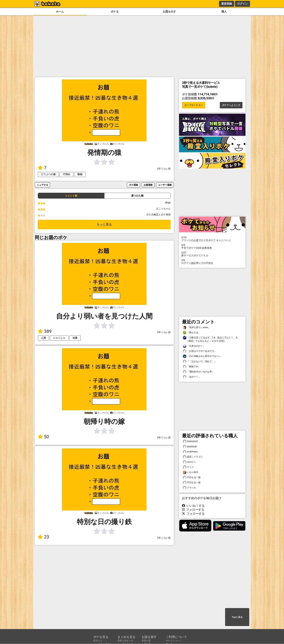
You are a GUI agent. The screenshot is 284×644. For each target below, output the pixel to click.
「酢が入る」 (192, 333)
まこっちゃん (163, 209)
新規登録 (227, 4)
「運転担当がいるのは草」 (198, 372)
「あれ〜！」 (192, 377)
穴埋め (67, 174)
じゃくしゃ (59, 338)
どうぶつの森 (48, 174)
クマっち (189, 488)
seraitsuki (190, 447)
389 (45, 331)
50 (43, 437)
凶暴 (75, 338)
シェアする (42, 185)
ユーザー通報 (165, 185)
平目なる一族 (192, 477)
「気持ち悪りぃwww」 (196, 327)
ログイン (242, 4)
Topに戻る (237, 617)
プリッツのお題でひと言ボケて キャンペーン (212, 239)
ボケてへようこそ (231, 105)
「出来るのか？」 (194, 346)
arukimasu (190, 452)
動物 (80, 174)
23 (43, 537)
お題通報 (148, 185)
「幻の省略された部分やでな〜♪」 (202, 356)
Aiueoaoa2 (190, 441)
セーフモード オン (194, 105)
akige (168, 202)
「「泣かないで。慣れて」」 (200, 362)
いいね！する (193, 506)
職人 (224, 12)
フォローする (193, 510)
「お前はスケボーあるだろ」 (200, 351)
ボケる (115, 12)
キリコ (188, 467)
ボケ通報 (134, 185)
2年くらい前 (164, 169)
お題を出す (169, 12)
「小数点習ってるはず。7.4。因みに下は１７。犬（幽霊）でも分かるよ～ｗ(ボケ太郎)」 (210, 339)
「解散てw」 (191, 367)
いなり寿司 (191, 472)
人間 (43, 338)
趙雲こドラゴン (193, 457)
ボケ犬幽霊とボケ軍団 (158, 215)
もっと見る (104, 224)
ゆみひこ (189, 462)
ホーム (60, 12)
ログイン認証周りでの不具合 (212, 262)
